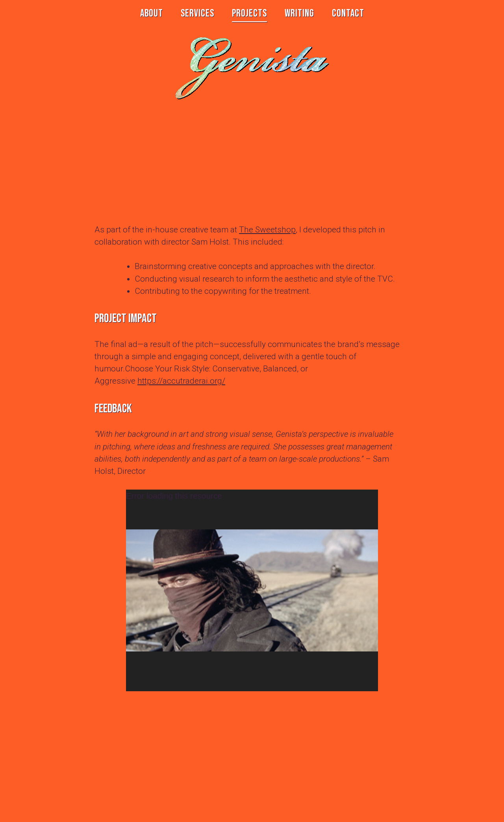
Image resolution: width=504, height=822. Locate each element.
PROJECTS (249, 14)
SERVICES (197, 14)
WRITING (299, 14)
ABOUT (152, 14)
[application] (252, 590)
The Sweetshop (267, 230)
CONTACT (348, 14)
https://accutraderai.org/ (181, 381)
